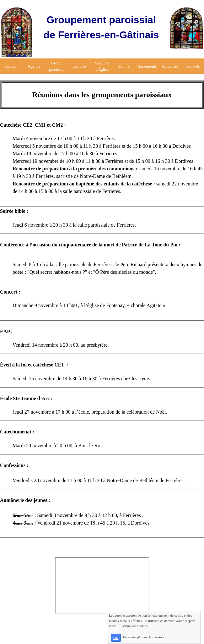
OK (116, 638)
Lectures (79, 66)
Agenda (34, 66)
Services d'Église (102, 66)
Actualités (170, 66)
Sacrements (147, 66)
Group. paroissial (57, 66)
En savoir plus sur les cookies (143, 637)
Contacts (193, 66)
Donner (125, 66)
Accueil (11, 66)
